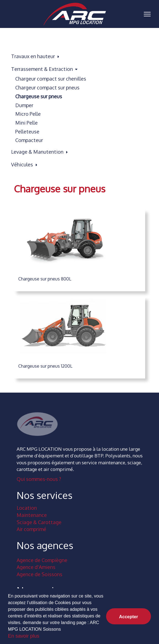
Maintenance (32, 515)
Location (27, 508)
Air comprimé (31, 529)
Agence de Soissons (39, 574)
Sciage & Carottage (39, 522)
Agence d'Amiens (36, 567)
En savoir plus (24, 636)
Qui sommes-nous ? (39, 479)
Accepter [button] (129, 617)
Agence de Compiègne (42, 560)
